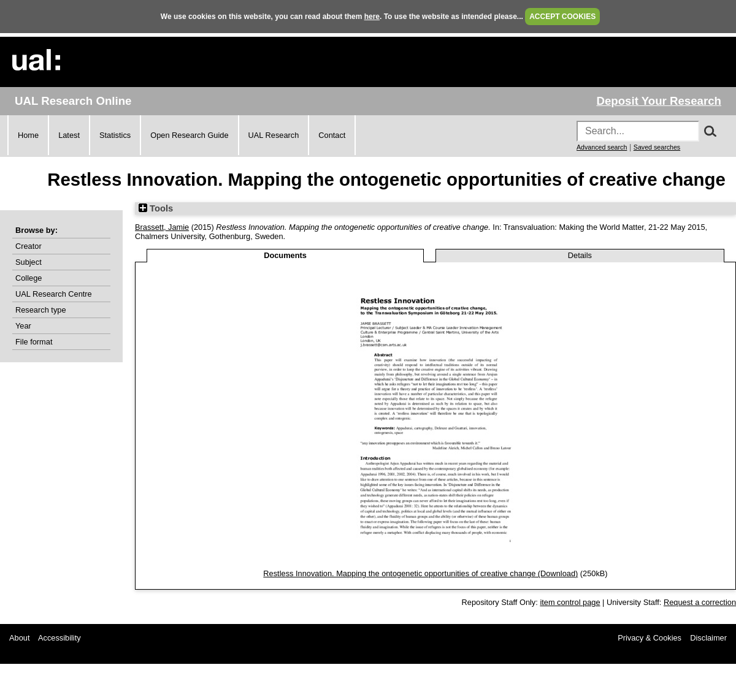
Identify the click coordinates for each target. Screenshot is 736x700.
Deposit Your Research (659, 101)
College (29, 278)
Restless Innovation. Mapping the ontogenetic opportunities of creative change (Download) (420, 573)
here (372, 17)
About (19, 638)
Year (23, 326)
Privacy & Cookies (650, 638)
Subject (29, 262)
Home (28, 135)
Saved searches (657, 147)
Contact (332, 135)
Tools (156, 208)
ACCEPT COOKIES (562, 17)
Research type (41, 310)
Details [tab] (580, 255)
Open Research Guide (189, 135)
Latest (69, 135)
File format (34, 342)
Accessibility (59, 638)
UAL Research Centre (54, 294)
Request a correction (700, 602)
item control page (570, 602)
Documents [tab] (285, 255)
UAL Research (274, 135)
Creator (29, 246)
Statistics (115, 135)
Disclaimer (708, 638)
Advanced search (602, 147)
